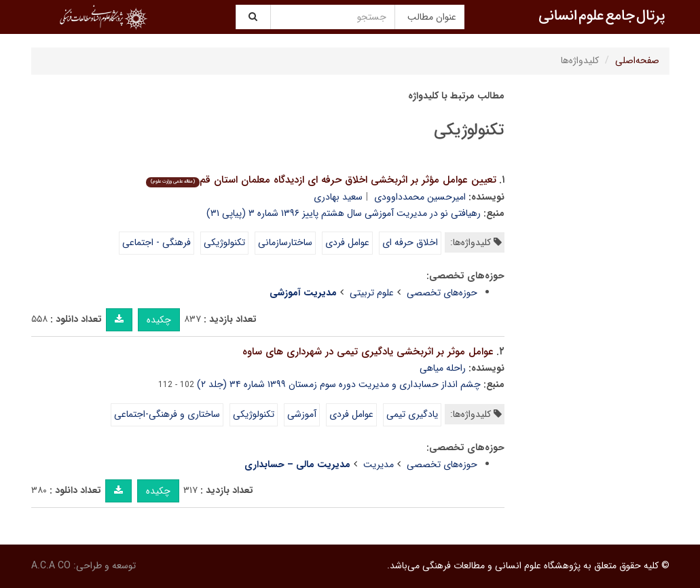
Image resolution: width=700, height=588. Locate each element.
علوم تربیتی (372, 293)
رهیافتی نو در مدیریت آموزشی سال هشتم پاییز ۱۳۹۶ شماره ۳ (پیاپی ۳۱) (344, 213)
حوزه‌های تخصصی (442, 293)
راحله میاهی (443, 368)
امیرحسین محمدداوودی (420, 197)
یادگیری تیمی (412, 414)
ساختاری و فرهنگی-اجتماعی (167, 414)
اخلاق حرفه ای (410, 242)
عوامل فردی (347, 242)
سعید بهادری (338, 197)
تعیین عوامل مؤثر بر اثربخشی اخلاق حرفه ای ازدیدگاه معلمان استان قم (321, 180)
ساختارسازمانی (285, 242)
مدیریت (379, 464)
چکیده (159, 320)
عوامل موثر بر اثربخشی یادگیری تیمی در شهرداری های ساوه (368, 352)
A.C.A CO (51, 566)
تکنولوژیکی (224, 242)
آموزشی (302, 414)
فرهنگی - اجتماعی (156, 242)
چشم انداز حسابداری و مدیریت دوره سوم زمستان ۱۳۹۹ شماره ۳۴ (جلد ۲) (339, 384)
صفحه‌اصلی (637, 60)
